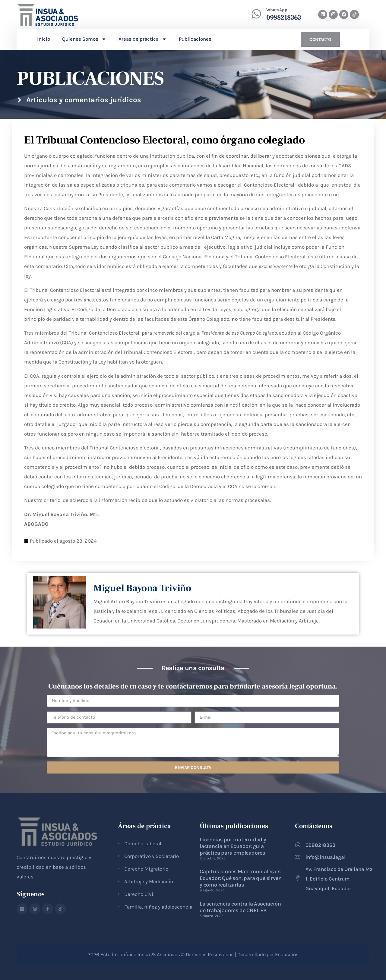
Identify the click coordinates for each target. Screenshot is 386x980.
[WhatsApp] (256, 14)
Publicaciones (195, 39)
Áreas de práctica (143, 39)
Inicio (44, 39)
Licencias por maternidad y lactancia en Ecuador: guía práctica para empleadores (233, 846)
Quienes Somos (84, 39)
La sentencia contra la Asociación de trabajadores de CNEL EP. (240, 907)
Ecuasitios (287, 954)
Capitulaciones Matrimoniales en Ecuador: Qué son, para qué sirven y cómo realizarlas (240, 878)
